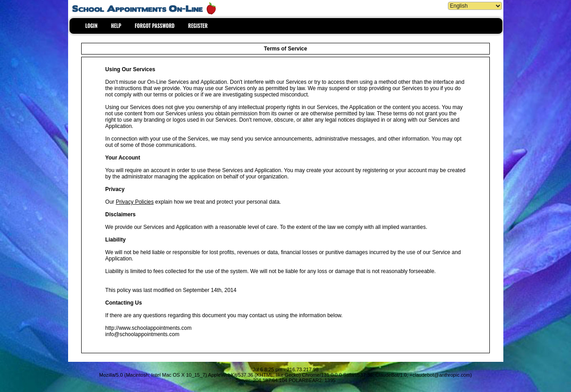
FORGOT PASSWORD (155, 26)
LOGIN (91, 26)
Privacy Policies (135, 202)
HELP (116, 26)
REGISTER (198, 26)
